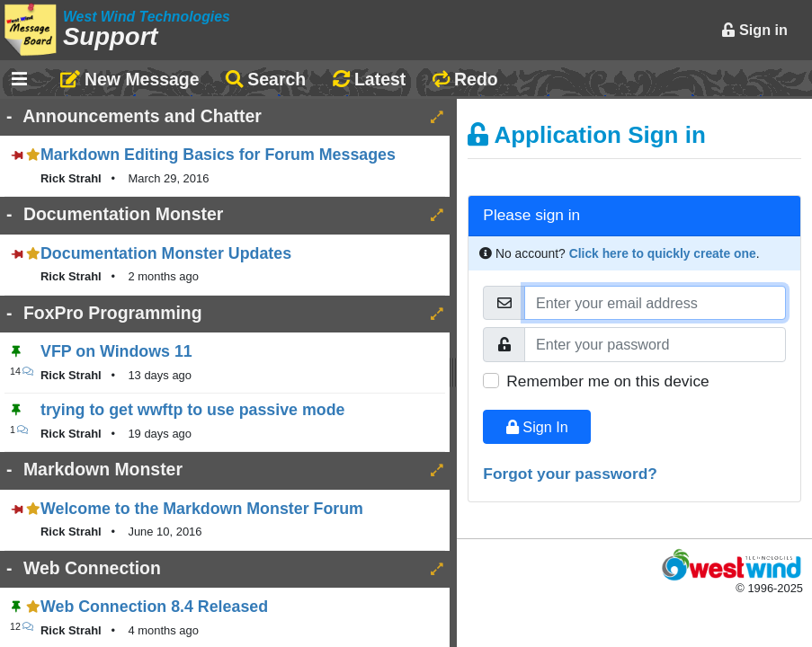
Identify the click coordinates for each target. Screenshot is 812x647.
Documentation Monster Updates (166, 253)
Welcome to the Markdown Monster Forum (202, 509)
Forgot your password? (570, 474)
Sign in (754, 30)
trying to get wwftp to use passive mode (192, 410)
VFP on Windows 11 (116, 351)
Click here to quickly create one (663, 253)
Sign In (537, 427)
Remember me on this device (607, 381)
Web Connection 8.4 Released (154, 607)
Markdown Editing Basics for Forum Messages (218, 155)
